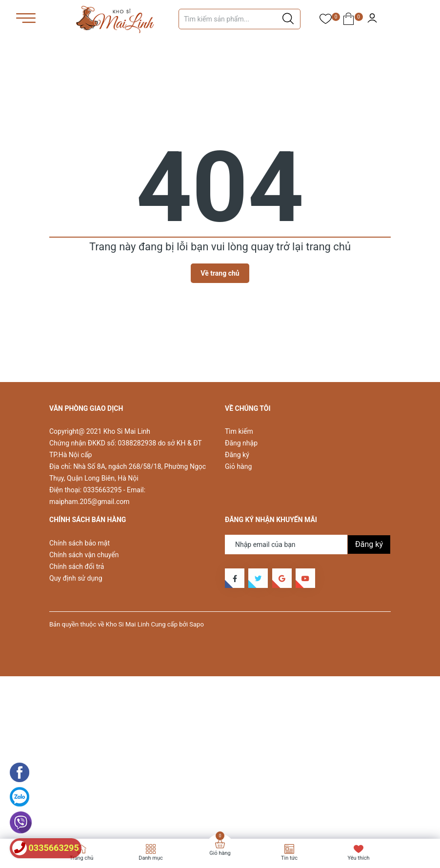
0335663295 (103, 490)
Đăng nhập (241, 443)
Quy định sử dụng (76, 578)
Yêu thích (358, 858)
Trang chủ (82, 858)
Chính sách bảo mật (80, 543)
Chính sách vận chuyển (84, 555)
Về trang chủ (220, 273)
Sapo (197, 624)
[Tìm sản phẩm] (240, 19)
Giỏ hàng (238, 466)
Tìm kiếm (239, 431)
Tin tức (289, 858)
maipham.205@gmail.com (89, 502)
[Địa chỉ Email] (308, 545)
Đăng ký (237, 455)
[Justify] (288, 19)
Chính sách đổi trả (77, 566)
